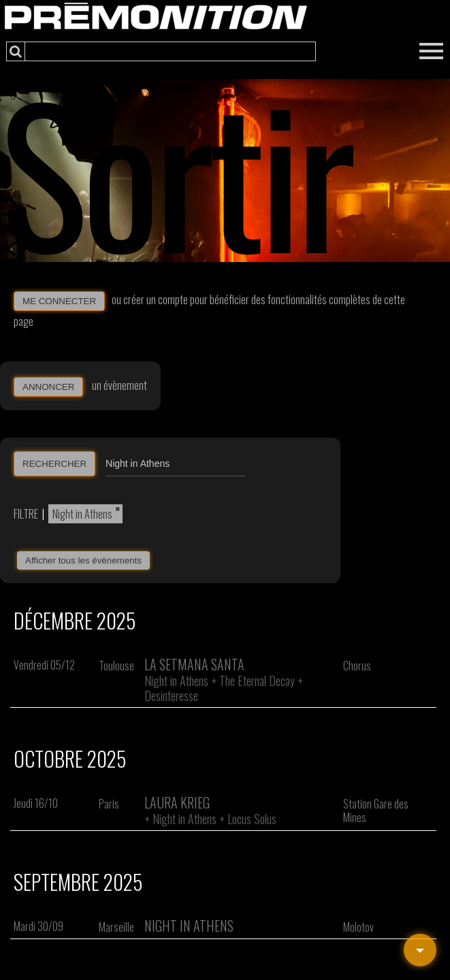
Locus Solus (252, 819)
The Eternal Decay (257, 681)
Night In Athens (189, 926)
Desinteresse (171, 696)
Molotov (358, 927)
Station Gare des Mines (376, 811)
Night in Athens (82, 514)
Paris (109, 804)
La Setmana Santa (194, 664)
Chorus (357, 666)
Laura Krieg (177, 802)
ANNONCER (48, 387)
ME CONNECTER (59, 301)
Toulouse (116, 666)
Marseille (116, 927)
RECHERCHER (54, 464)
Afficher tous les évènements (83, 560)
